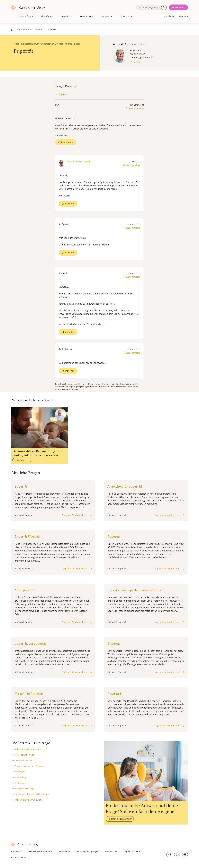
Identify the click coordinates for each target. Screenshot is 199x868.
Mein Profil (180, 7)
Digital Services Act (133, 851)
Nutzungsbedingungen (88, 851)
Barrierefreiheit (19, 858)
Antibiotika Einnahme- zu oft (28, 800)
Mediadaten (64, 851)
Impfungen (20, 772)
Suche (164, 7)
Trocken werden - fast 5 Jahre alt (30, 766)
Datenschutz (111, 851)
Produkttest (169, 16)
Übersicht (63, 95)
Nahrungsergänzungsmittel (28, 749)
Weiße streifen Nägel (25, 755)
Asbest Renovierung (24, 789)
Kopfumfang (20, 777)
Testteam (183, 16)
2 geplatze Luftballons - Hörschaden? (32, 794)
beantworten (67, 142)
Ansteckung (20, 783)
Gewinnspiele (87, 16)
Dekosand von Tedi (24, 760)
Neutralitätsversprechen (40, 851)
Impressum (17, 851)
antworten (70, 204)
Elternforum (47, 16)
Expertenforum (26, 16)
